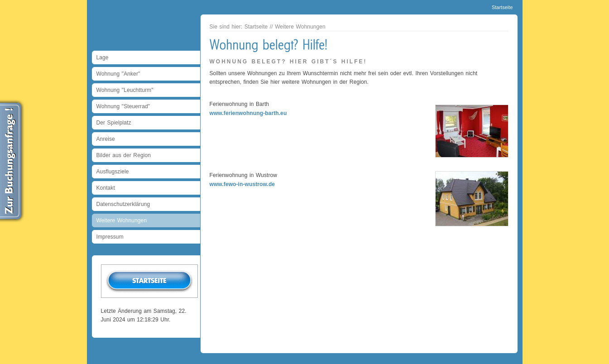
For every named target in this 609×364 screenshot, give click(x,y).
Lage (103, 57)
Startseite (502, 7)
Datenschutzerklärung (123, 204)
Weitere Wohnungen (122, 220)
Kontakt (106, 188)
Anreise (106, 139)
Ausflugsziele (113, 172)
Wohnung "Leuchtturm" (125, 90)
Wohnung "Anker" (118, 74)
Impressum (110, 237)
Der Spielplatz (114, 123)
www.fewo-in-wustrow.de (242, 184)
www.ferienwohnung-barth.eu (248, 113)
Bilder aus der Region (124, 155)
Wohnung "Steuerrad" (123, 106)
